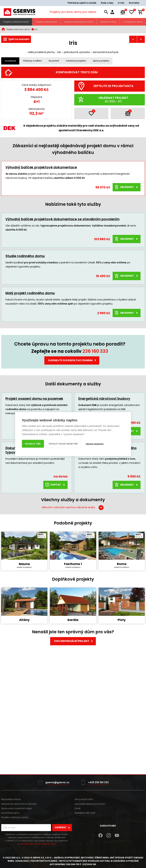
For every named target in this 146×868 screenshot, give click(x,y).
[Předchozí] (7, 108)
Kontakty (134, 3)
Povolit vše (33, 444)
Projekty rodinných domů (16, 22)
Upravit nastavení (95, 444)
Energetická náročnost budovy (104, 486)
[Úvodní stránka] (20, 12)
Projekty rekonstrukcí (46, 22)
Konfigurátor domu (133, 22)
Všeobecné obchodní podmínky (19, 804)
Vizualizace (10, 61)
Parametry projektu (76, 61)
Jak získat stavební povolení (90, 804)
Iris (34, 29)
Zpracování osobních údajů (17, 808)
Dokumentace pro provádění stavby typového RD (36, 537)
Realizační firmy (108, 22)
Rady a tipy (107, 3)
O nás (121, 3)
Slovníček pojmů (10, 813)
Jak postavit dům (84, 799)
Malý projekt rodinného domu (30, 380)
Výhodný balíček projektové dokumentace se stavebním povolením (62, 306)
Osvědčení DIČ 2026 (85, 813)
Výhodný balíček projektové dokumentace (41, 254)
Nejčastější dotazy (11, 799)
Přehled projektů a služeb (82, 3)
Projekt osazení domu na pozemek (34, 486)
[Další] (139, 108)
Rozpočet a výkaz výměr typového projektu (107, 537)
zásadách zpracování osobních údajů (37, 844)
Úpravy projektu (101, 61)
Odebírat (63, 828)
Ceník (77, 808)
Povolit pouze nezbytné (63, 444)
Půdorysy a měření (32, 61)
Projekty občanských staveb (79, 22)
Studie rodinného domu (25, 343)
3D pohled (54, 61)
